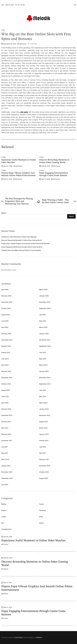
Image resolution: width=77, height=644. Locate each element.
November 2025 (45, 302)
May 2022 (5, 428)
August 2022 (44, 422)
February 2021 (44, 459)
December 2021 (7, 441)
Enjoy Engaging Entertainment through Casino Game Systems (22, 247)
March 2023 (43, 403)
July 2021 (5, 447)
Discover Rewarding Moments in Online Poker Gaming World (22, 240)
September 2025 (45, 308)
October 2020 (44, 472)
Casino (42, 170)
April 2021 (43, 453)
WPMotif (39, 637)
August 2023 (6, 390)
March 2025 (43, 327)
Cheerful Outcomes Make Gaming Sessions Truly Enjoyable (21, 250)
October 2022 (6, 422)
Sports (41, 523)
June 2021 (43, 447)
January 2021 (6, 466)
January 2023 (44, 409)
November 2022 (45, 415)
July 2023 (43, 390)
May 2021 (5, 453)
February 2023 (6, 409)
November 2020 (7, 472)
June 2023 (5, 396)
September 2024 (45, 346)
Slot (4, 30)
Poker (4, 157)
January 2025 (44, 334)
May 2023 (43, 396)
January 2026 (44, 296)
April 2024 (5, 365)
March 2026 (43, 290)
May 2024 (43, 359)
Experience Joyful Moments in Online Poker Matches (19, 237)
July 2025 (43, 315)
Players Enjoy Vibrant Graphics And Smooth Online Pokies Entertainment (25, 244)
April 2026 (5, 290)
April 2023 (5, 403)
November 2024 (45, 340)
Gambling (42, 510)
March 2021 (5, 459)
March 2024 (43, 365)
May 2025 (43, 321)
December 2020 (45, 466)
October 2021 (44, 441)
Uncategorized (6, 529)
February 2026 (6, 296)
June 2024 (5, 359)
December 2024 (7, 340)
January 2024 (44, 371)
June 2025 (5, 321)
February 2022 (6, 434)
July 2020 (5, 485)
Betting (4, 504)
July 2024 (43, 352)
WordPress (19, 637)
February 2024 (6, 371)
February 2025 (6, 334)
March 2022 (43, 428)
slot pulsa (24, 112)
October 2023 (6, 384)
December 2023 (7, 378)
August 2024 (6, 352)
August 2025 (6, 315)
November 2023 (45, 378)
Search (4, 213)
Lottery (4, 517)
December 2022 (7, 415)
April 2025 (5, 327)
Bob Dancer (23, 44)
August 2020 (44, 478)
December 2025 (7, 302)
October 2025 (6, 308)
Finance (4, 510)
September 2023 (45, 384)
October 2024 (6, 346)
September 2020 (7, 478)
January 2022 (44, 434)
